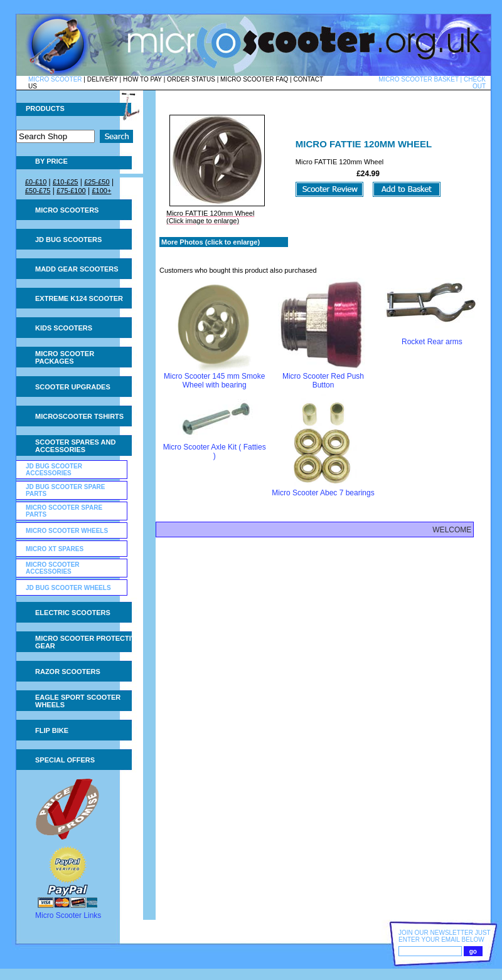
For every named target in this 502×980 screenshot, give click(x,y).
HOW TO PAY (142, 79)
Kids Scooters (64, 328)
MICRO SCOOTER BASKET (419, 79)
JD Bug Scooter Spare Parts (66, 490)
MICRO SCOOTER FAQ (254, 79)
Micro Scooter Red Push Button (323, 381)
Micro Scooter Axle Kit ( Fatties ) (215, 451)
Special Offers (65, 760)
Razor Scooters (68, 672)
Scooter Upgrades (73, 387)
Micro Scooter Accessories (53, 568)
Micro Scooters (67, 210)
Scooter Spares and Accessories (75, 446)
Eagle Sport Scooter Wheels (78, 701)
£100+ (101, 191)
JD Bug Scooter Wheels (68, 588)
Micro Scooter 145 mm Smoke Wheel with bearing (214, 381)
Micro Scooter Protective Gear (88, 642)
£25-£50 (97, 182)
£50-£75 (38, 191)
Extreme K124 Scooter (79, 298)
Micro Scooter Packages (65, 357)
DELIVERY (103, 79)
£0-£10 (36, 182)
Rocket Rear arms (432, 342)
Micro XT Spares (55, 549)
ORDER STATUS (191, 79)
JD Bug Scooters (68, 240)
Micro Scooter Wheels (67, 531)
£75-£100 (71, 191)
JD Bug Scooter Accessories (54, 470)
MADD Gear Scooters (77, 269)
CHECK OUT (475, 83)
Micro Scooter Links (68, 915)
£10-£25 (65, 182)
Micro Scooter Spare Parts (64, 511)
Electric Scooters (73, 613)
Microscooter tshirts (79, 416)
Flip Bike (52, 730)
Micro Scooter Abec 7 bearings (323, 493)
